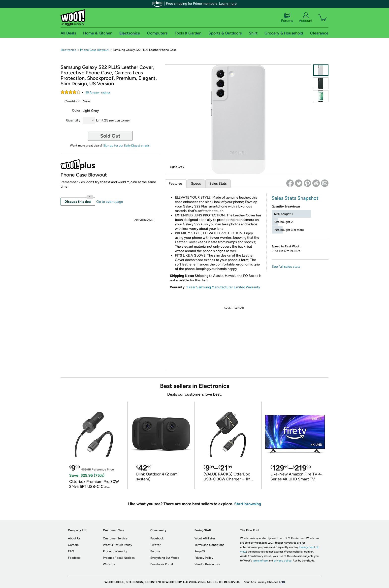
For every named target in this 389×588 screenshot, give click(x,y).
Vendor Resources (207, 564)
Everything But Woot (165, 558)
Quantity (73, 120)
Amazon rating (98, 92)
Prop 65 (200, 551)
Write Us (109, 564)
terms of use (260, 561)
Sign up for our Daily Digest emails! (127, 146)
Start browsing (248, 504)
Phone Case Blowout (94, 50)
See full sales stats (286, 267)
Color (76, 110)
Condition (72, 101)
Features (176, 184)
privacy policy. (283, 561)
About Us (74, 538)
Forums (287, 18)
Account (306, 18)
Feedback (75, 558)
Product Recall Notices (119, 558)
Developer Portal (162, 564)
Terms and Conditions (209, 545)
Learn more (228, 4)
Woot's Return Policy (117, 545)
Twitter (155, 545)
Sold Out (110, 136)
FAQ (71, 551)
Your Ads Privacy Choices (261, 582)
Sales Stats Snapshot (295, 198)
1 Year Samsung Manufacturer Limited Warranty (223, 287)
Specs (196, 184)
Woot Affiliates (205, 538)
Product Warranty (115, 551)
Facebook (157, 538)
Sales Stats (218, 184)
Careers (73, 545)
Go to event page (110, 202)
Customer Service (115, 538)
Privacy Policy (204, 558)
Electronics (68, 50)
